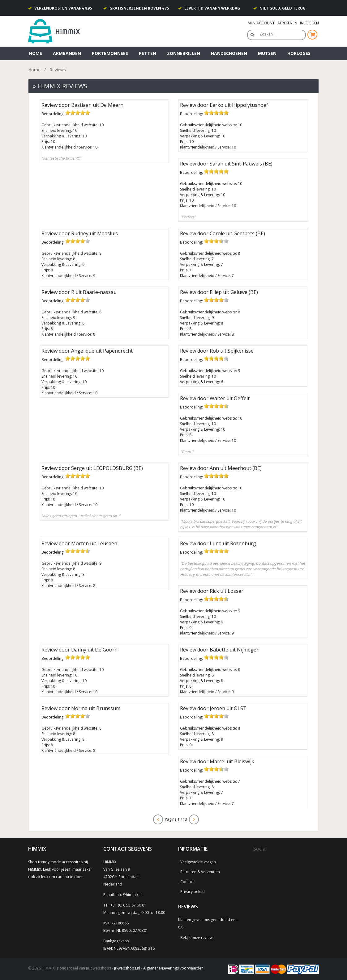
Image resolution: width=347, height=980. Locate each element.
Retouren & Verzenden (200, 872)
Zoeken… (268, 34)
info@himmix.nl (129, 895)
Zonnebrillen (184, 53)
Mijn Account (261, 23)
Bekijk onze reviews (197, 938)
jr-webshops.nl (127, 968)
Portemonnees (110, 53)
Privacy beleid (193, 892)
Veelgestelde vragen (198, 862)
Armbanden (67, 53)
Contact (187, 882)
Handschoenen (229, 53)
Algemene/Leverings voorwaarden (173, 968)
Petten (148, 53)
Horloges (299, 53)
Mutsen (267, 53)
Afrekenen (287, 23)
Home (36, 53)
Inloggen (309, 23)
